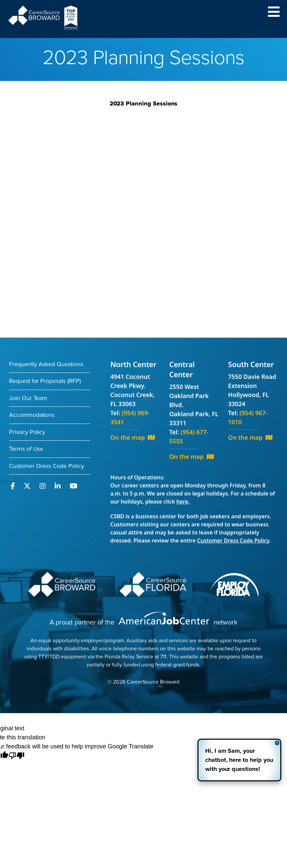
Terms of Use (26, 449)
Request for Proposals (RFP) (45, 381)
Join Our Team (28, 398)
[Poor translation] (16, 756)
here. (183, 502)
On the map (132, 437)
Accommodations (32, 415)
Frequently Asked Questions (46, 364)
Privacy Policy (27, 432)
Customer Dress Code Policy (47, 466)
